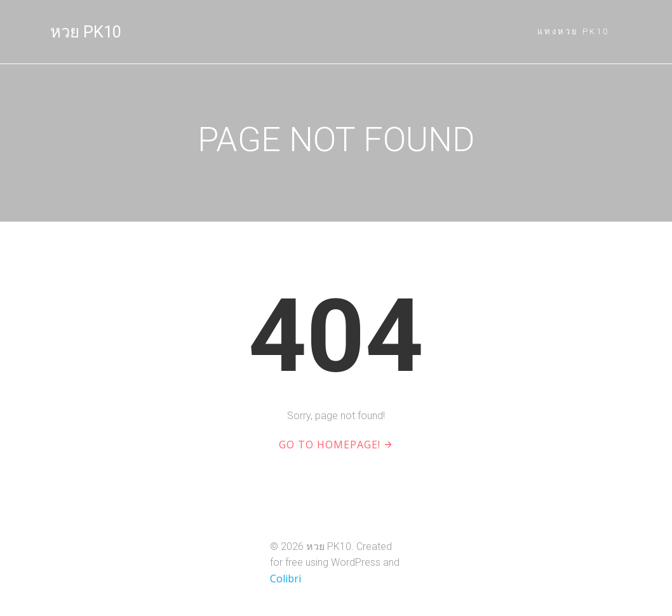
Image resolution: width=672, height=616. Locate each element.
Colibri (286, 579)
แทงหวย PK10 (573, 31)
